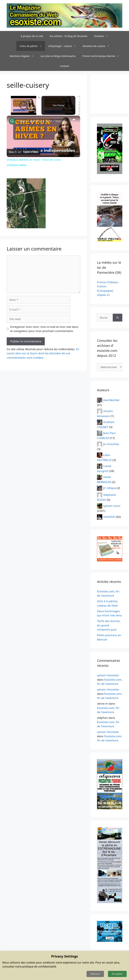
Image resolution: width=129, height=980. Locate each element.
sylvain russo (112, 506)
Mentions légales (23, 56)
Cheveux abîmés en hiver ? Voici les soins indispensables (43, 121)
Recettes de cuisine (98, 46)
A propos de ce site (32, 36)
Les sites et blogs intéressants (58, 56)
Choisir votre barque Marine (102, 56)
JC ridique (110, 488)
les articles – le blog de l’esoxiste (68, 36)
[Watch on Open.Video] (23, 152)
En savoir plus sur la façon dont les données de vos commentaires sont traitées (43, 353)
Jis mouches (111, 444)
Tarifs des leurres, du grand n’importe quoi (109, 625)
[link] (12, 121)
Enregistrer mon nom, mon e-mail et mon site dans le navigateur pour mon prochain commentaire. (44, 329)
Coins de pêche (32, 46)
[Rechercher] (118, 318)
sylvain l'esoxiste (108, 675)
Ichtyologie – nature (64, 46)
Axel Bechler (111, 400)
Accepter (117, 974)
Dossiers (103, 36)
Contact (64, 66)
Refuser (95, 974)
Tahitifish (109, 517)
